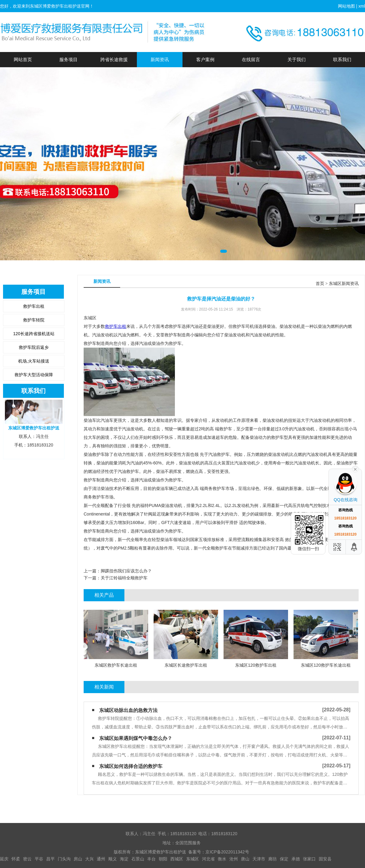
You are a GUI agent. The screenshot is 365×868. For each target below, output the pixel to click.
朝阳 (163, 859)
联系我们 (342, 59)
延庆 (4, 859)
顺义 (113, 859)
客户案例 (205, 59)
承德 (296, 859)
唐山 (245, 859)
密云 (27, 859)
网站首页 (23, 59)
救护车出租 (34, 306)
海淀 (124, 859)
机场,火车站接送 (34, 361)
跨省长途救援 (114, 59)
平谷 (39, 859)
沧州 (234, 859)
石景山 (138, 859)
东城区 (193, 859)
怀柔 (16, 859)
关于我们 (297, 59)
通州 (101, 859)
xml (362, 6)
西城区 (177, 859)
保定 (284, 859)
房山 (78, 859)
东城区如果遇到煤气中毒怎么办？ (136, 738)
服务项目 (68, 59)
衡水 (222, 859)
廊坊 (273, 859)
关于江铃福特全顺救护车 (124, 578)
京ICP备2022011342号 (227, 852)
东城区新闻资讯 (344, 284)
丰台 (151, 859)
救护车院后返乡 (34, 347)
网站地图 (346, 6)
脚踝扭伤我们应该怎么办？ (126, 571)
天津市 (259, 859)
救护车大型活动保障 (34, 375)
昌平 (50, 859)
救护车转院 (34, 320)
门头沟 (64, 859)
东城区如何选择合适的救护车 (131, 766)
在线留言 (251, 59)
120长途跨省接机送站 (34, 334)
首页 (320, 284)
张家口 (309, 859)
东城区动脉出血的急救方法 (128, 710)
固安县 (325, 859)
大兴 (89, 859)
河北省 (208, 859)
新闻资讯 (160, 59)
